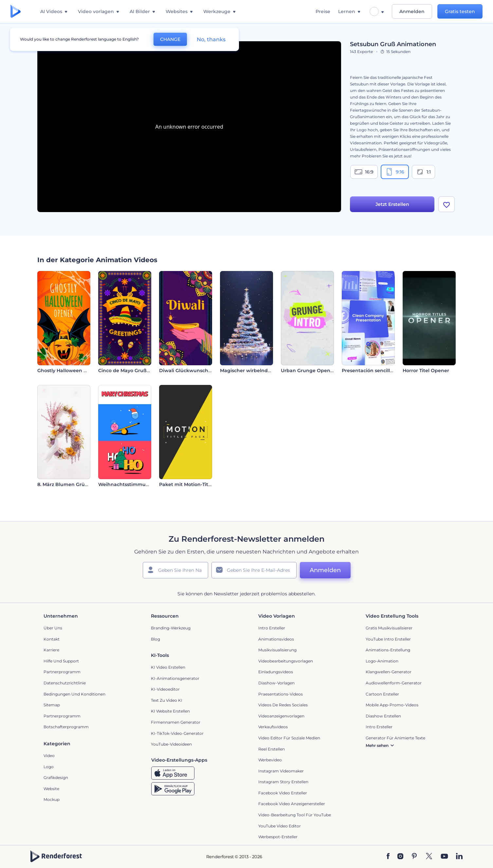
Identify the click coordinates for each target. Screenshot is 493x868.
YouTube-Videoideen (171, 744)
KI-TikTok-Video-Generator (177, 733)
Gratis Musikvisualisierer (389, 628)
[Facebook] (388, 857)
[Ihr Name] (175, 570)
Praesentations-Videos (281, 694)
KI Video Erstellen (168, 667)
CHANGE (170, 39)
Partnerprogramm (62, 672)
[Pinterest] (414, 857)
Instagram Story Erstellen (283, 782)
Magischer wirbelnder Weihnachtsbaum (269, 371)
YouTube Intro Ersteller (388, 639)
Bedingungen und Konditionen (74, 694)
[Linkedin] (459, 857)
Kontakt (52, 639)
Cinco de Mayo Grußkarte (129, 371)
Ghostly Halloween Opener (70, 371)
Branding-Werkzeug (171, 628)
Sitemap (52, 705)
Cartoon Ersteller (382, 694)
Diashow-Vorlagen (276, 683)
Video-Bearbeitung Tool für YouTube (295, 815)
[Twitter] (429, 857)
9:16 (395, 172)
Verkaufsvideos (273, 727)
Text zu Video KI (167, 700)
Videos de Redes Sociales (283, 705)
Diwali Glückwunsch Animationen (200, 371)
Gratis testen (460, 11)
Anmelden (412, 11)
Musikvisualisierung (277, 650)
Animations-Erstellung (388, 650)
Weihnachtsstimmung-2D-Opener (139, 484)
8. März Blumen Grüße (64, 484)
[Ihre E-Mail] (254, 570)
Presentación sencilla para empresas (386, 371)
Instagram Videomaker (281, 771)
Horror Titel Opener (426, 371)
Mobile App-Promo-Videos (392, 705)
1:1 (423, 172)
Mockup (52, 799)
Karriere (51, 650)
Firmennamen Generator (176, 722)
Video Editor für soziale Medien (289, 738)
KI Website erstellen (170, 711)
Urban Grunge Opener (308, 371)
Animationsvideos (276, 639)
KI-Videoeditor (165, 689)
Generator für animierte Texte (395, 738)
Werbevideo (270, 760)
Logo (49, 767)
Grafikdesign (56, 778)
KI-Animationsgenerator (175, 678)
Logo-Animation (382, 661)
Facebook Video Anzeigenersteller (292, 804)
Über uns (53, 628)
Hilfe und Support (61, 661)
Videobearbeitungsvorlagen (286, 661)
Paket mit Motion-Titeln (187, 484)
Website (51, 789)
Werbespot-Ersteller (278, 837)
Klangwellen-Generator (389, 672)
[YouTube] (444, 857)
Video (49, 756)
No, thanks (211, 39)
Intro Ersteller (272, 628)
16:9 (364, 172)
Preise (323, 11)
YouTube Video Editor (280, 826)
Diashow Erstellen (383, 716)
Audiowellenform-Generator (394, 683)
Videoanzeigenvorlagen (281, 716)
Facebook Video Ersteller (283, 793)
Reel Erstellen (272, 749)
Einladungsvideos (276, 672)
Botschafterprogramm (66, 727)
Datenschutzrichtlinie (65, 683)
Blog (155, 639)
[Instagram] (400, 857)
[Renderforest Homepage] (16, 12)
